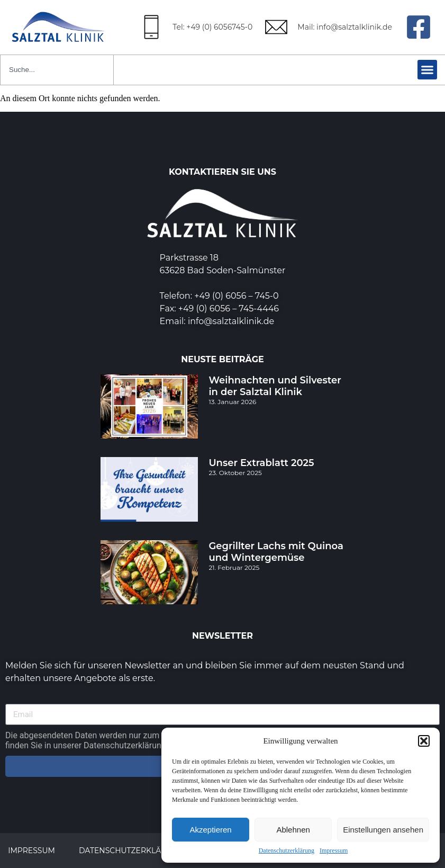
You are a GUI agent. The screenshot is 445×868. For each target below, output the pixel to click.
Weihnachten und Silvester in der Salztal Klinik (275, 386)
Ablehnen (293, 830)
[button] (424, 741)
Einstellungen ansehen (383, 830)
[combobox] (57, 70)
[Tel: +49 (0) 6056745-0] (151, 27)
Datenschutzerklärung (287, 851)
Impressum (334, 851)
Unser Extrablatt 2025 (261, 463)
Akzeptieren (210, 830)
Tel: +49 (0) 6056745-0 (212, 27)
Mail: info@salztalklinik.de (345, 27)
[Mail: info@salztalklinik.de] (276, 27)
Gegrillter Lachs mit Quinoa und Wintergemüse (276, 552)
